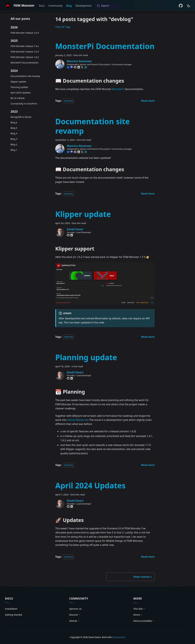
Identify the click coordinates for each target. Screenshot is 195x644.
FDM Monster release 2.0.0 (25, 33)
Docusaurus (118, 637)
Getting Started (14, 615)
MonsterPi (118, 89)
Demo (138, 615)
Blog (69, 6)
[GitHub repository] (181, 6)
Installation (11, 609)
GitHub (74, 621)
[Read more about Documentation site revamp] (148, 194)
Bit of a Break (18, 98)
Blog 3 (14, 139)
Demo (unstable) (144, 621)
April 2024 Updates (21, 93)
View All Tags (63, 27)
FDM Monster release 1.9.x (25, 46)
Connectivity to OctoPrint (24, 104)
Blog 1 (14, 150)
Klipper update (18, 82)
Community (56, 6)
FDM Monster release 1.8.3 (25, 52)
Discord (75, 615)
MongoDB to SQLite (21, 117)
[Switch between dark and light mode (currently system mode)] (189, 6)
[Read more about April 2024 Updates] (148, 557)
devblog (68, 101)
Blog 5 (14, 128)
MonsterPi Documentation (24, 63)
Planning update (19, 87)
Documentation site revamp (25, 76)
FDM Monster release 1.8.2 (25, 57)
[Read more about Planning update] (148, 465)
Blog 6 (14, 122)
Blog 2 (14, 144)
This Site (139, 609)
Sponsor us (76, 609)
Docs (42, 6)
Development (84, 6)
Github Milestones (78, 420)
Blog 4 (14, 133)
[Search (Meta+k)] (108, 6)
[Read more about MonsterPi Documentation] (148, 101)
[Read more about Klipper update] (148, 337)
